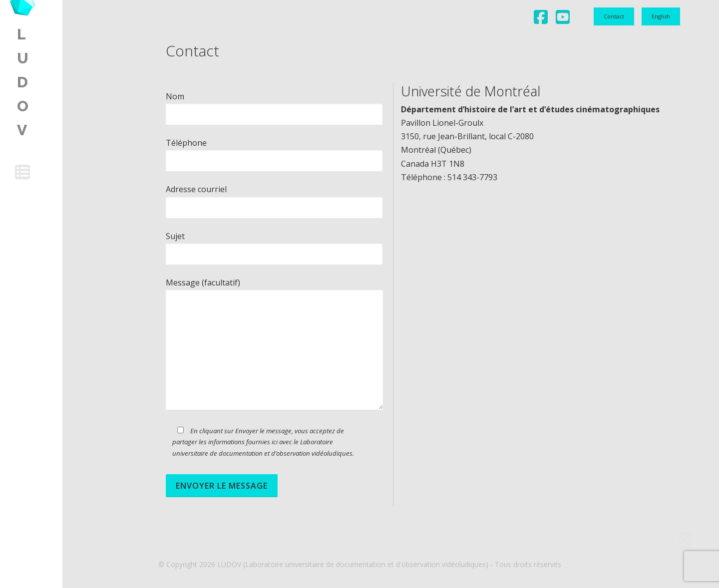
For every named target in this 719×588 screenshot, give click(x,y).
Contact (614, 16)
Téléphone (274, 151)
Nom (274, 105)
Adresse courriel (274, 198)
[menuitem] (661, 16)
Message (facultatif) (274, 345)
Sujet (274, 245)
